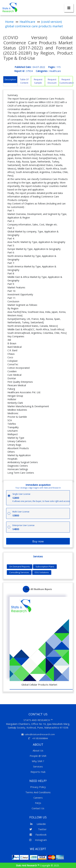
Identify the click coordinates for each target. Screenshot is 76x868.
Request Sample (38, 81)
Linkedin (38, 824)
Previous (57, 591)
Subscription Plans (45, 567)
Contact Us (38, 808)
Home (9, 22)
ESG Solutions (42, 572)
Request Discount (52, 81)
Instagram (38, 840)
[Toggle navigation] (69, 8)
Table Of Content (24, 81)
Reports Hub (38, 772)
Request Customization (66, 81)
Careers (38, 798)
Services (38, 766)
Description (10, 79)
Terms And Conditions (38, 792)
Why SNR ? (38, 761)
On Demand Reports (20, 567)
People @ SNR (38, 756)
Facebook (38, 835)
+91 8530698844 (38, 738)
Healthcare (27, 22)
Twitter (38, 829)
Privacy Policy (38, 787)
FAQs (38, 803)
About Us (38, 750)
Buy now (38, 541)
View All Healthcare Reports (39, 589)
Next (64, 591)
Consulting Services (19, 572)
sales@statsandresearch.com (38, 734)
